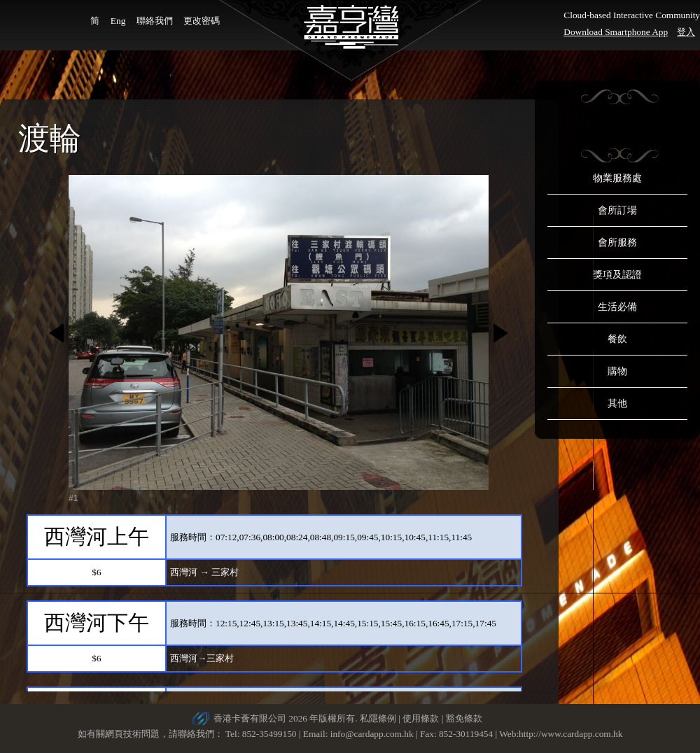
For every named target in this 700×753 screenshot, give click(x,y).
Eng (118, 21)
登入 (686, 32)
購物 (617, 371)
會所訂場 (617, 210)
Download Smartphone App (616, 32)
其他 (617, 403)
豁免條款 (464, 718)
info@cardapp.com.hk (373, 734)
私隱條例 (378, 718)
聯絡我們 (155, 21)
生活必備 (617, 307)
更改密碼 (202, 21)
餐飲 (617, 339)
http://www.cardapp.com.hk (570, 734)
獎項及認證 (617, 275)
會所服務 (617, 242)
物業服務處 (617, 178)
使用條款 (421, 718)
